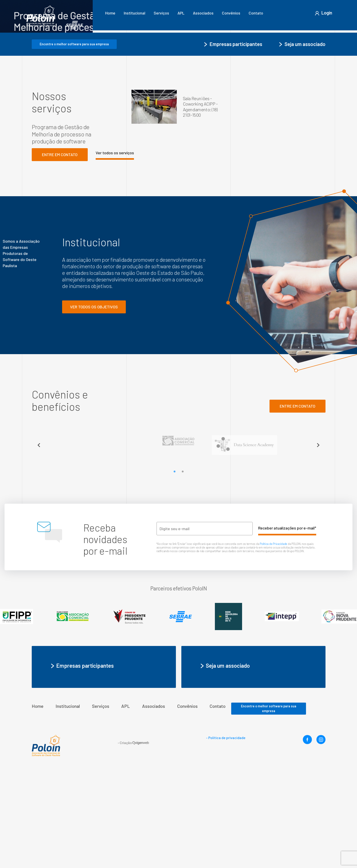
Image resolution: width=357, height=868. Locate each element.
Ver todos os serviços (115, 247)
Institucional (135, 13)
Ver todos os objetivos (94, 401)
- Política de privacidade (226, 832)
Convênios (231, 13)
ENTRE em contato (297, 500)
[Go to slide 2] (182, 566)
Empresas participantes (233, 138)
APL (181, 13)
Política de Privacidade (274, 638)
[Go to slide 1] (174, 566)
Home (110, 13)
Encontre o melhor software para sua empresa (74, 138)
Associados (203, 13)
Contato (256, 13)
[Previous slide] (39, 539)
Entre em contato (60, 249)
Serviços (161, 13)
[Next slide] (318, 539)
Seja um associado (302, 138)
